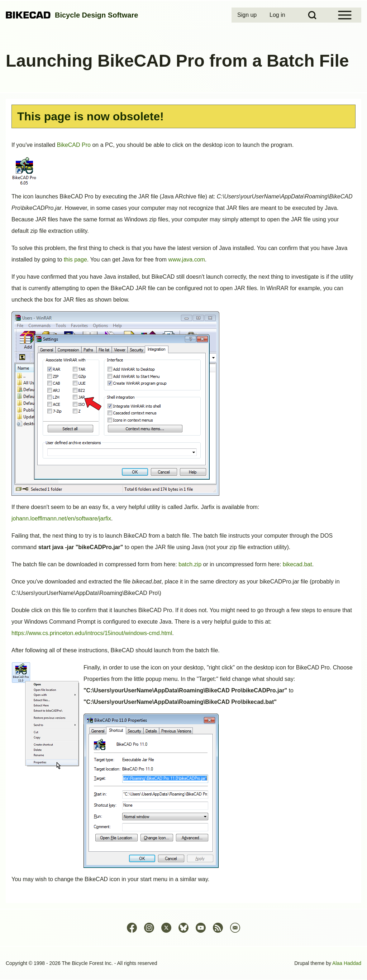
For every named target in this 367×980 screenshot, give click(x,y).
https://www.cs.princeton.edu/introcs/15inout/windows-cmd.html (92, 633)
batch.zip (190, 564)
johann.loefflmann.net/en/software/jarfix (61, 518)
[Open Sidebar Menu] (345, 15)
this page (75, 260)
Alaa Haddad (347, 963)
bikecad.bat (297, 564)
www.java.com (187, 260)
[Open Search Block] (312, 15)
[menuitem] (248, 15)
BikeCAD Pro (74, 145)
